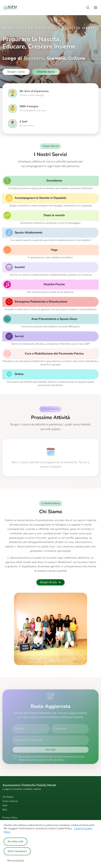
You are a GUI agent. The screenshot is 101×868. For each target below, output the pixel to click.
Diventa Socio (46, 72)
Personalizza (16, 861)
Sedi (5, 806)
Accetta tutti (15, 842)
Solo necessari (17, 851)
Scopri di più (50, 582)
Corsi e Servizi (10, 801)
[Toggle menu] (96, 8)
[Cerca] (88, 8)
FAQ (5, 810)
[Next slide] (96, 52)
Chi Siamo (8, 797)
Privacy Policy (10, 818)
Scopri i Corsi (16, 72)
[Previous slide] (5, 52)
